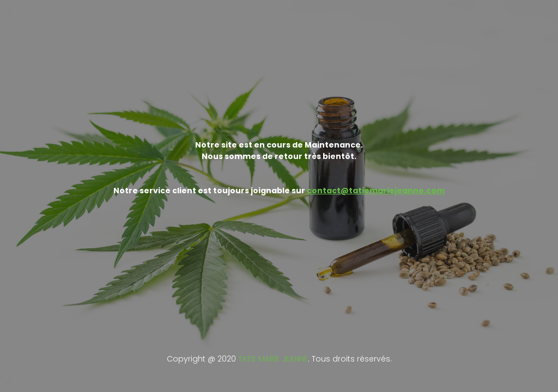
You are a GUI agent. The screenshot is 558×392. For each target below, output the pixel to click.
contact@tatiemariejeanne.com (376, 191)
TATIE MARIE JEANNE (273, 359)
